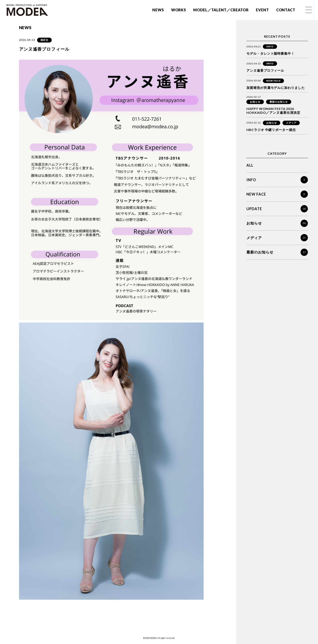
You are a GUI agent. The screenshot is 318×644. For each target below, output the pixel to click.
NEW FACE (273, 81)
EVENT (262, 10)
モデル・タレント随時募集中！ (270, 53)
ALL (250, 165)
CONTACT (286, 10)
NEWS (158, 10)
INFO (45, 40)
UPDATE (254, 209)
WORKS (179, 10)
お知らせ (255, 102)
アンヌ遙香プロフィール (265, 70)
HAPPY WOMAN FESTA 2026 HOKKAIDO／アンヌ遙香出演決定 (273, 111)
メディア (291, 123)
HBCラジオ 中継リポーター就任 (271, 130)
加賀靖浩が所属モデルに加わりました (276, 88)
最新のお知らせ (279, 102)
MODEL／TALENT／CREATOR (221, 10)
